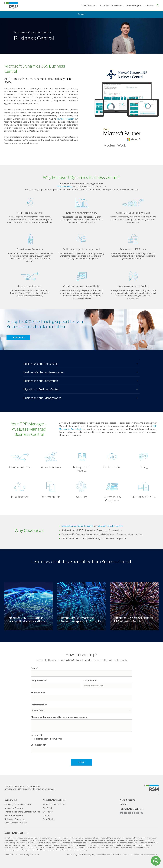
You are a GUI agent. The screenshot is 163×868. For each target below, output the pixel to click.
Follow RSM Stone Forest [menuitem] (132, 809)
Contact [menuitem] (124, 804)
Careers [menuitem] (47, 815)
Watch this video (65, 186)
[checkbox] (81, 739)
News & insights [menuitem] (128, 800)
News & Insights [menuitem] (134, 5)
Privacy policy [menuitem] (72, 855)
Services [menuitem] (81, 14)
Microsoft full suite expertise (110, 526)
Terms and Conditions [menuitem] (131, 855)
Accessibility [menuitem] (101, 855)
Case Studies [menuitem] (49, 819)
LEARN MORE (18, 337)
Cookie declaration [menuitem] (114, 855)
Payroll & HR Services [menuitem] (14, 815)
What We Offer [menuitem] (88, 5)
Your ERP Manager (65, 119)
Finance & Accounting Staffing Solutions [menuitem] (22, 812)
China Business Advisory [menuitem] (16, 823)
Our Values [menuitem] (48, 812)
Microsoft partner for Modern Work (77, 526)
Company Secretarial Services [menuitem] (18, 804)
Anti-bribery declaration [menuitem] (149, 855)
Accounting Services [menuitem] (14, 808)
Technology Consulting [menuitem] (14, 819)
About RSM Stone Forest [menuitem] (111, 5)
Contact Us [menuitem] (149, 5)
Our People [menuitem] (48, 808)
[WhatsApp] (156, 861)
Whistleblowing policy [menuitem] (87, 855)
